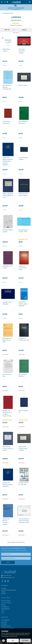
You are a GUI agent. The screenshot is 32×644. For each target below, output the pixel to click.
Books (3, 605)
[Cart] (30, 2)
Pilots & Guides (6, 603)
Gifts (3, 611)
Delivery (4, 622)
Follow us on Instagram (8, 581)
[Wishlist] (8, 2)
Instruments (5, 609)
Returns (4, 624)
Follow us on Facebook (2, 581)
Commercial (5, 607)
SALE (3, 613)
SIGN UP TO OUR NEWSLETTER (16, 550)
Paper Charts (6, 601)
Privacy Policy (6, 626)
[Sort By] (8, 30)
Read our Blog (5, 581)
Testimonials (6, 620)
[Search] (5, 2)
